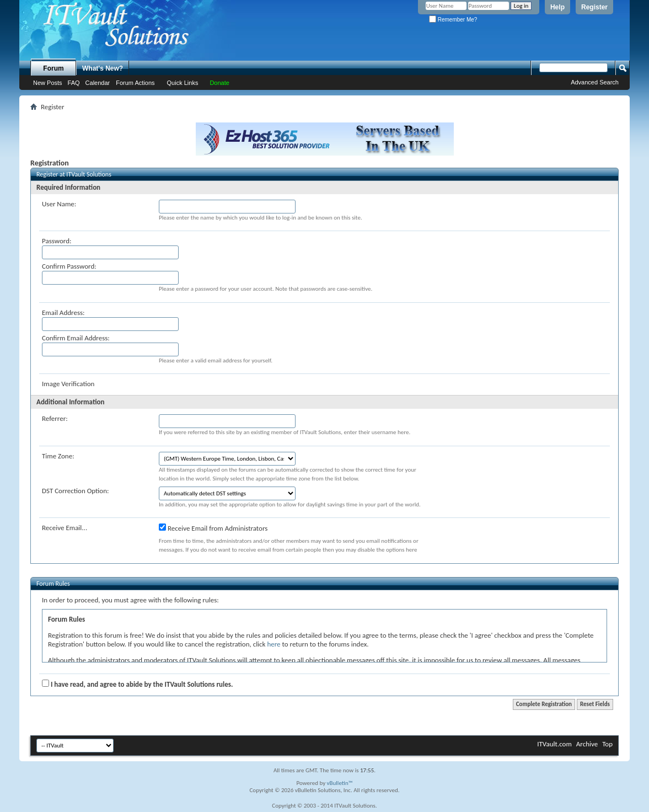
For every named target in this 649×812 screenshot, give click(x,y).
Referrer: (55, 418)
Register (594, 7)
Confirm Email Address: (76, 338)
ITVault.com (554, 744)
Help (557, 7)
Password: (57, 241)
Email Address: (63, 312)
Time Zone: (58, 456)
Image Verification (68, 384)
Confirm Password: (69, 266)
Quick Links (183, 83)
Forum (53, 68)
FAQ (74, 83)
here (273, 644)
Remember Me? (453, 20)
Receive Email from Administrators (213, 528)
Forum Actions (135, 83)
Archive (587, 744)
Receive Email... (65, 528)
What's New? (103, 68)
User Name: (59, 204)
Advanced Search (595, 82)
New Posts (48, 83)
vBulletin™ (340, 783)
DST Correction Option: (75, 491)
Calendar (98, 83)
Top (607, 744)
